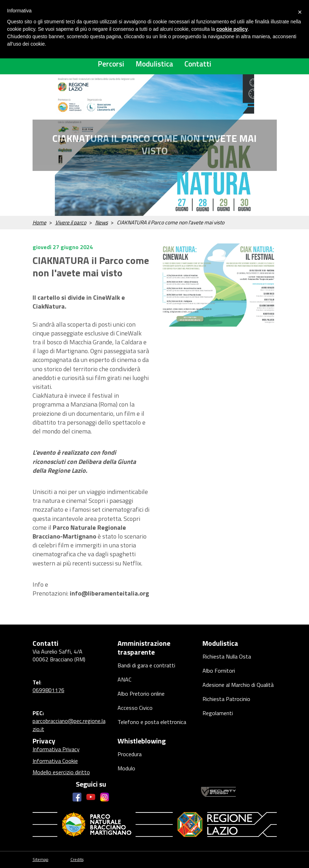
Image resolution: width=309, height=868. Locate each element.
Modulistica (154, 64)
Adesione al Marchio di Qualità (238, 685)
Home (39, 222)
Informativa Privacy (56, 749)
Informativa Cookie (55, 761)
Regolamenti (218, 713)
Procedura (130, 754)
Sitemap (41, 860)
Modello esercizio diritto (61, 772)
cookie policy (232, 29)
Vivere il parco (71, 222)
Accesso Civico (135, 708)
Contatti (198, 64)
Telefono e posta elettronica (152, 722)
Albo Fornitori (219, 671)
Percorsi (111, 64)
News (102, 222)
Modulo (126, 768)
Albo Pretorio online (141, 694)
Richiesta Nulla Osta (227, 656)
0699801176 (48, 690)
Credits (77, 860)
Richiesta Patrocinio (226, 699)
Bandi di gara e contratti (146, 665)
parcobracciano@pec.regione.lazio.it (69, 725)
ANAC (124, 679)
